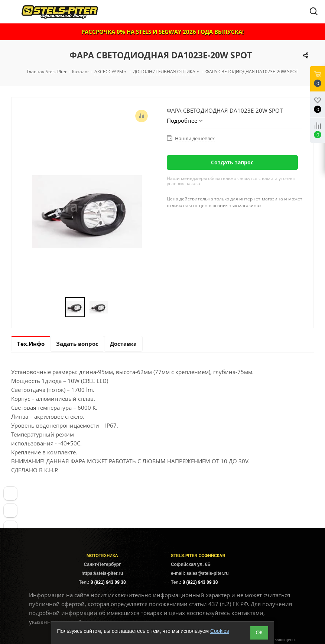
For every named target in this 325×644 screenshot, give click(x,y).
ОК (259, 632)
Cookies (220, 631)
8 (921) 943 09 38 (108, 582)
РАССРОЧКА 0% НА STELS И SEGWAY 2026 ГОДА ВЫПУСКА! (162, 32)
